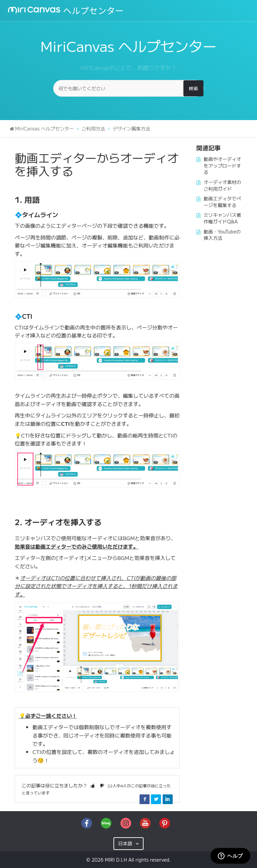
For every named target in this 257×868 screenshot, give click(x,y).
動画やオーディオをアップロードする (223, 165)
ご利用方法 (93, 128)
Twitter (156, 799)
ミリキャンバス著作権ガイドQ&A (223, 218)
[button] (93, 785)
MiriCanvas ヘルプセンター (45, 128)
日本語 (126, 843)
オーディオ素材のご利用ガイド (223, 185)
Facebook (145, 799)
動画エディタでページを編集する (223, 202)
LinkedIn (168, 799)
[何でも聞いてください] (128, 88)
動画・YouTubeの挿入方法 (222, 235)
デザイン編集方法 (132, 128)
